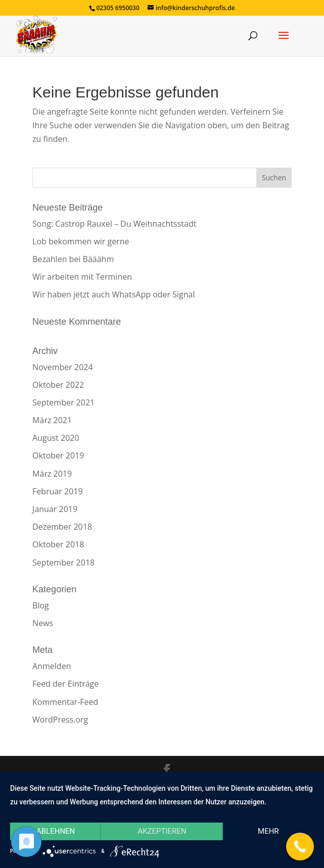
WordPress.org (60, 720)
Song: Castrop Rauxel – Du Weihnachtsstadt (114, 224)
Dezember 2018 (62, 527)
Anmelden (52, 666)
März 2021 (52, 420)
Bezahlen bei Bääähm (73, 259)
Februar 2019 (58, 491)
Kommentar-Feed (65, 702)
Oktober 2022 (58, 385)
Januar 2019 (55, 509)
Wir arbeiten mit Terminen (82, 277)
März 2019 (52, 474)
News (43, 623)
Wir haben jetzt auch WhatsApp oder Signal (113, 294)
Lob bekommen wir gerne (81, 241)
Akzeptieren (162, 831)
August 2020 (56, 438)
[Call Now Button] (300, 847)
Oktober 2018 (58, 544)
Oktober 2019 (58, 455)
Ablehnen (56, 831)
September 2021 (63, 402)
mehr (268, 831)
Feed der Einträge (65, 684)
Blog (41, 605)
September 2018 (63, 563)
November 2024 (63, 367)
